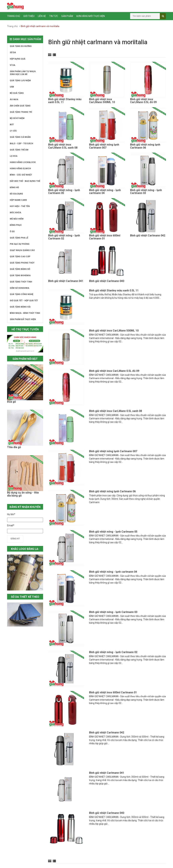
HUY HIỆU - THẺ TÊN (20, 206)
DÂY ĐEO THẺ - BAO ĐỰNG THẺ (25, 181)
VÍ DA (13, 65)
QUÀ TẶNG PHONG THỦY (22, 263)
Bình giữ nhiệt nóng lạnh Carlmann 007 (104, 146)
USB (12, 87)
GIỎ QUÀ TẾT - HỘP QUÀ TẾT (24, 301)
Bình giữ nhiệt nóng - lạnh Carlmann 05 (64, 192)
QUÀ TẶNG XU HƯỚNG (21, 46)
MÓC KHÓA (15, 213)
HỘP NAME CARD (18, 200)
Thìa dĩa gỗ (14, 447)
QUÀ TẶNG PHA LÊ (19, 238)
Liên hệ (42, 16)
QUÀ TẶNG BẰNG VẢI (20, 307)
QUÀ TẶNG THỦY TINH (21, 282)
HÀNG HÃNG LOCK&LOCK (23, 162)
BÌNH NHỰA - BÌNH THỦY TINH (25, 313)
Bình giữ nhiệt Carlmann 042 (148, 236)
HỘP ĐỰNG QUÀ (18, 59)
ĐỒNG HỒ (14, 188)
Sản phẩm (67, 16)
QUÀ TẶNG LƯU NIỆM (20, 81)
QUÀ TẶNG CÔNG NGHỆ (22, 294)
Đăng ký (15, 539)
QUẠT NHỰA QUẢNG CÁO (22, 250)
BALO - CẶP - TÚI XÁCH (21, 144)
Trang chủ (14, 16)
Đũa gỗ (11, 402)
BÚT (12, 125)
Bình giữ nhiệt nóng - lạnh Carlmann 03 (146, 192)
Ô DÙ (12, 232)
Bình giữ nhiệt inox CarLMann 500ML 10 (102, 101)
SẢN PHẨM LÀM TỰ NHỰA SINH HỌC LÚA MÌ (23, 73)
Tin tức (54, 16)
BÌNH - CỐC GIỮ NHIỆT (21, 175)
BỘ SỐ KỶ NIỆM (17, 118)
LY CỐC (13, 131)
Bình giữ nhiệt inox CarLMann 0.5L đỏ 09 (143, 101)
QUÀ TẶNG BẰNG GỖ (20, 269)
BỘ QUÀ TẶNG (17, 93)
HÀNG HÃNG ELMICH (20, 169)
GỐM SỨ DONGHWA (20, 288)
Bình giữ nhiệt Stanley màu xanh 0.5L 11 (65, 101)
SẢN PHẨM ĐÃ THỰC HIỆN (23, 319)
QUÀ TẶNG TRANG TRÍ (21, 112)
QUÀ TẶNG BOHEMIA (20, 276)
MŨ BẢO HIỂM (17, 219)
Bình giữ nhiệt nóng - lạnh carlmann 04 (105, 192)
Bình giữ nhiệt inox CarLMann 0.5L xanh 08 (63, 146)
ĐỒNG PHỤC (16, 225)
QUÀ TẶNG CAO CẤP (20, 257)
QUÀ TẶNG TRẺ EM (19, 150)
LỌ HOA (14, 156)
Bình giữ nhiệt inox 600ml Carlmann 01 (105, 237)
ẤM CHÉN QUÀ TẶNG (20, 106)
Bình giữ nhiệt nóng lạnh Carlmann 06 (145, 146)
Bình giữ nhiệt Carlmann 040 (107, 281)
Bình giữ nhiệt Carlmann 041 (66, 281)
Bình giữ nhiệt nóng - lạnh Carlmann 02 (64, 237)
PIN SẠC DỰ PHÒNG (20, 244)
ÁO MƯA (14, 100)
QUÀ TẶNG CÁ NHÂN (20, 137)
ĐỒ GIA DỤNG (16, 194)
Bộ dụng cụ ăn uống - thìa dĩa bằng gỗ (23, 494)
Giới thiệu (29, 16)
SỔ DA (13, 52)
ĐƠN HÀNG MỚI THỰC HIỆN (91, 16)
